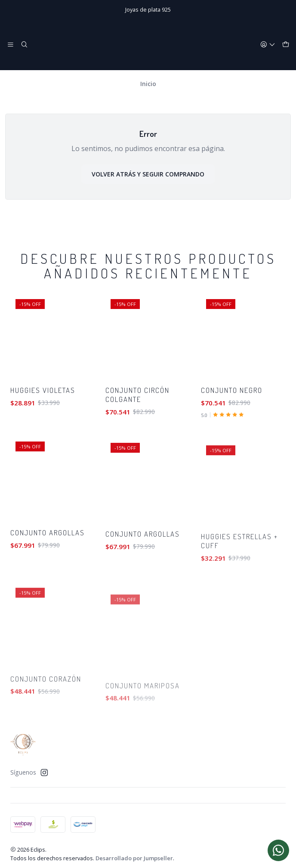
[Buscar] (24, 45)
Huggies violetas (43, 407)
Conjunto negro (232, 428)
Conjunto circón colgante (137, 423)
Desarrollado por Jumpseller (134, 853)
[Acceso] (268, 45)
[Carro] (286, 45)
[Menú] (11, 45)
